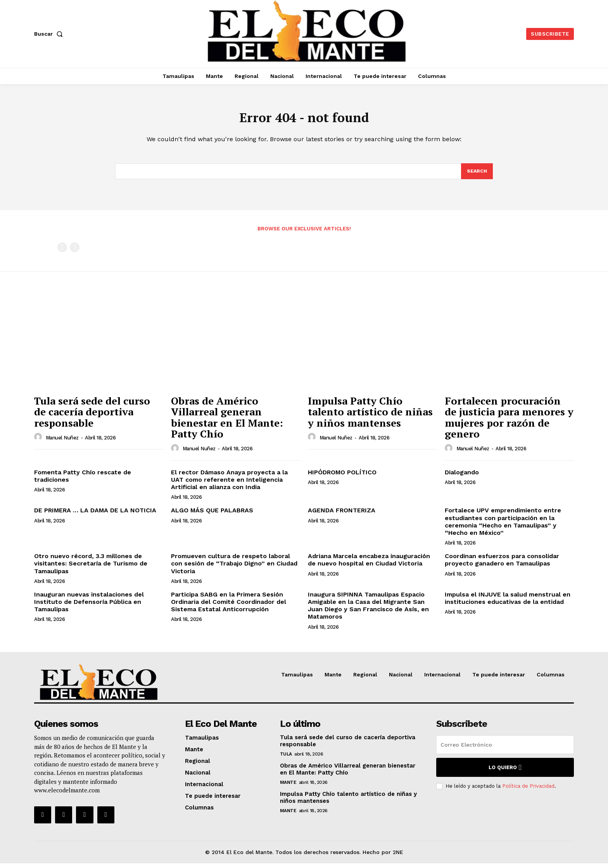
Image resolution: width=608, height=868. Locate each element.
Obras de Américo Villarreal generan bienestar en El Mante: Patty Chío (227, 422)
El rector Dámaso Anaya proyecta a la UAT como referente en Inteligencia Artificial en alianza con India (229, 484)
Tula (286, 759)
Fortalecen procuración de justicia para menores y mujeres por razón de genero (509, 422)
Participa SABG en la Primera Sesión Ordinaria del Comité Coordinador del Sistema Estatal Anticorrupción (229, 606)
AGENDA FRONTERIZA (342, 515)
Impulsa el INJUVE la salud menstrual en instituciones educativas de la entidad (508, 603)
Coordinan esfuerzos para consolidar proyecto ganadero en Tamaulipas (502, 564)
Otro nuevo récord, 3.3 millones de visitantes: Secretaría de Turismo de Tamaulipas (91, 568)
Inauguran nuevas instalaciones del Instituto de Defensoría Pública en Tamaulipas (89, 606)
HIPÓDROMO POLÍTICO (342, 477)
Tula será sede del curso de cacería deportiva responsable (92, 416)
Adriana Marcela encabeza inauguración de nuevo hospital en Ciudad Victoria (369, 564)
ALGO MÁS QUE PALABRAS (212, 515)
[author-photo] (39, 442)
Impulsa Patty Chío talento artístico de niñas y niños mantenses (370, 416)
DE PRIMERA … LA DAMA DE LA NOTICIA (95, 515)
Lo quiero (505, 772)
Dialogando (462, 477)
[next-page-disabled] (75, 252)
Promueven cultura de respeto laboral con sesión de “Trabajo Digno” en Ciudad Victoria (234, 568)
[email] (505, 749)
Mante (288, 787)
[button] (50, 34)
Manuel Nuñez (62, 442)
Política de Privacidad (528, 791)
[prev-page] (62, 252)
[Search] (477, 175)
